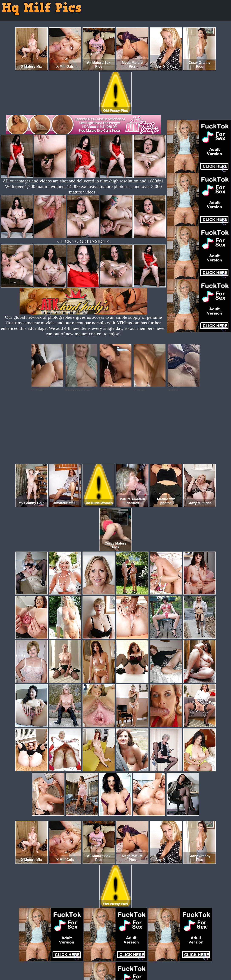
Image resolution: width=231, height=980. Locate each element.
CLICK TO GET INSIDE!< (83, 241)
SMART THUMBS (123, 962)
